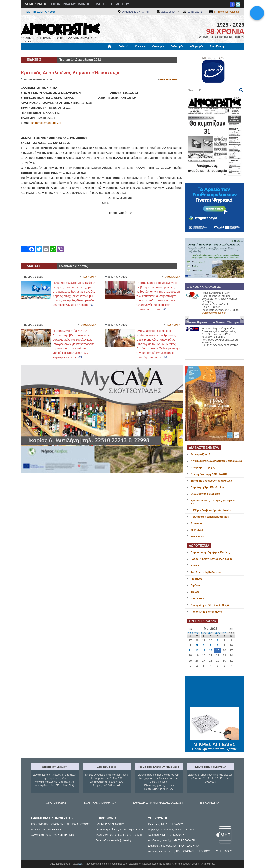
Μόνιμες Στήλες (33, 53)
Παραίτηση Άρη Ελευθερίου (207, 487)
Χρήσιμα (103, 53)
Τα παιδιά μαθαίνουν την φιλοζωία (211, 481)
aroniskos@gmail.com (214, 313)
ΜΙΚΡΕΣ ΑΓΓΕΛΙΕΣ (214, 744)
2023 (211, 633)
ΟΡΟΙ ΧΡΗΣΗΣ (56, 803)
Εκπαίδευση (217, 46)
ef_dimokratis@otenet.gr (227, 12)
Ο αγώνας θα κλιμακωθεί (206, 494)
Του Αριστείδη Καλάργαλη (207, 572)
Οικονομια (172, 277)
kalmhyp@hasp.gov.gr (46, 123)
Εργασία (53, 53)
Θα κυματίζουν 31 (201, 454)
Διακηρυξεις (168, 79)
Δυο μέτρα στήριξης (203, 467)
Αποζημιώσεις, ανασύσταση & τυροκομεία (216, 461)
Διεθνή (118, 53)
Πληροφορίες (137, 53)
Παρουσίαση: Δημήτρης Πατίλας (210, 552)
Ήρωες (195, 592)
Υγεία (89, 53)
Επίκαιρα (196, 523)
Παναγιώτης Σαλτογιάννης (207, 612)
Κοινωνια (90, 277)
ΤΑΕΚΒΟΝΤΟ (199, 536)
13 (204, 650)
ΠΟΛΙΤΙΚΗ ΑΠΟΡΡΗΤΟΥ (100, 803)
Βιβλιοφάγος (72, 53)
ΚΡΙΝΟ (195, 565)
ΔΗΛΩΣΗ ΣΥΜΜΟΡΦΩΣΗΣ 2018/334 (158, 803)
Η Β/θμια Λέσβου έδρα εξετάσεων (211, 510)
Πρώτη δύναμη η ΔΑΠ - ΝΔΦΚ (209, 474)
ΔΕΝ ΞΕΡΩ (197, 598)
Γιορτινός (196, 579)
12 (197, 650)
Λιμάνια (195, 585)
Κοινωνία (140, 46)
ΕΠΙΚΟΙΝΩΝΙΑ (209, 803)
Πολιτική (124, 46)
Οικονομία (158, 46)
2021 (197, 633)
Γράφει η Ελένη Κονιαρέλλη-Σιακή (211, 559)
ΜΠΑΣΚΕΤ (197, 530)
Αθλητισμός (197, 46)
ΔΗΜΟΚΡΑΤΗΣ (36, 4)
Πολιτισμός (177, 46)
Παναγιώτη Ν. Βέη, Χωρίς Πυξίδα (211, 605)
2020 (190, 633)
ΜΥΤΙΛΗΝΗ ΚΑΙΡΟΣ (214, 692)
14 (211, 650)
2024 (218, 633)
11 (190, 650)
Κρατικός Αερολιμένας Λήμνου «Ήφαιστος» (70, 73)
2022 (204, 633)
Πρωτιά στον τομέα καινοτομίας (210, 517)
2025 (225, 633)
